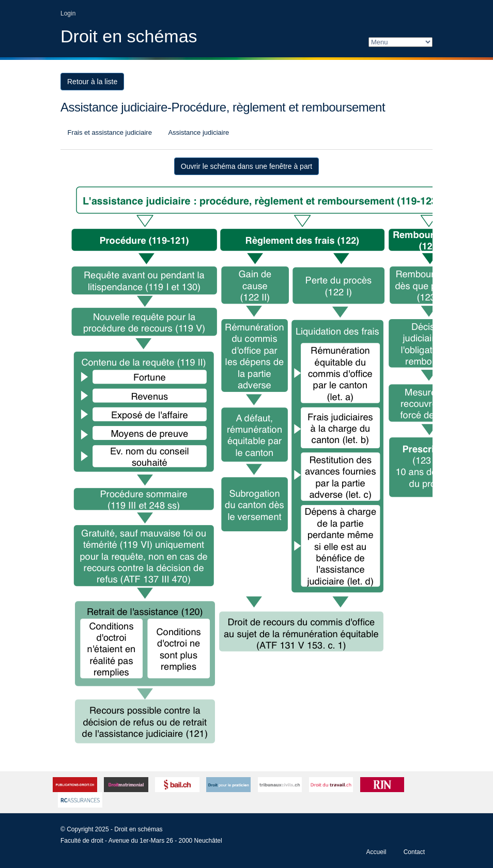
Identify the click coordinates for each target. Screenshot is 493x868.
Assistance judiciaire (198, 132)
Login (68, 13)
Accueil (376, 852)
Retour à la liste (92, 82)
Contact (414, 852)
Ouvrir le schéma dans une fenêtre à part (246, 166)
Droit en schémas (129, 36)
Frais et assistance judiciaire (109, 132)
